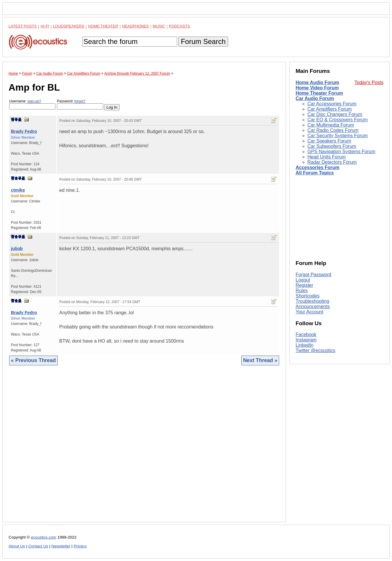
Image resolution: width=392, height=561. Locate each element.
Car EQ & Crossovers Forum (337, 120)
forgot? (80, 101)
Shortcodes (308, 296)
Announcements (313, 306)
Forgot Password (313, 275)
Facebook (306, 335)
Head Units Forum (327, 157)
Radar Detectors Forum (332, 162)
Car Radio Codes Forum (333, 130)
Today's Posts (369, 82)
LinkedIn (305, 345)
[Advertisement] (144, 448)
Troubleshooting (312, 301)
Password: (80, 104)
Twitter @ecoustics (316, 350)
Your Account (309, 312)
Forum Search (203, 41)
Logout (303, 280)
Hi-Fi (45, 26)
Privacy (80, 546)
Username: (32, 104)
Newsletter (61, 546)
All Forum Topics (315, 173)
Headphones (135, 26)
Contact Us (38, 546)
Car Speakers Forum (329, 141)
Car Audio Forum (315, 98)
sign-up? (34, 101)
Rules (302, 291)
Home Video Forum (317, 88)
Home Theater (103, 26)
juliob (17, 248)
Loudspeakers (69, 26)
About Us (17, 546)
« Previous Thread (33, 360)
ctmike (18, 190)
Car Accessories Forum (332, 104)
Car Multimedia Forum (331, 125)
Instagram (306, 340)
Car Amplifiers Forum (330, 109)
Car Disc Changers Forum (335, 114)
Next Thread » (260, 360)
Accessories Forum (318, 167)
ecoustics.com (44, 537)
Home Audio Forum (317, 82)
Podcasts (179, 26)
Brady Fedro (24, 131)
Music (159, 26)
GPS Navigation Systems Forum (341, 152)
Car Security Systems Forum (337, 136)
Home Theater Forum (319, 93)
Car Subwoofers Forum (332, 146)
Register (304, 285)
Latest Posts (23, 26)
